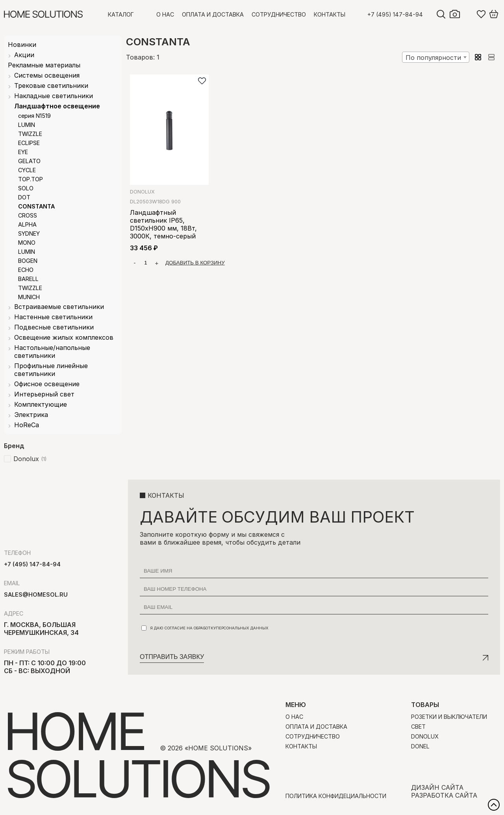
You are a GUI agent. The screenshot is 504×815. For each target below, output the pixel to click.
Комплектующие (41, 404)
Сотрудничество (279, 14)
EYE (23, 152)
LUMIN (27, 125)
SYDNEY (29, 234)
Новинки (22, 45)
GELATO (29, 161)
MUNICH (29, 297)
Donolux (142, 192)
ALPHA (27, 224)
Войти (469, 14)
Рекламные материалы (44, 65)
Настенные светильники (53, 317)
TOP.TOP (31, 179)
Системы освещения (47, 75)
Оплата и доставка (213, 14)
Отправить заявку (172, 657)
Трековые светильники (51, 86)
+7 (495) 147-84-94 (395, 14)
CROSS (28, 215)
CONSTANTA (36, 206)
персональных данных (242, 628)
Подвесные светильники (54, 327)
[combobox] (436, 57)
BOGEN (28, 261)
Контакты (330, 14)
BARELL (28, 279)
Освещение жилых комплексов (64, 337)
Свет (418, 727)
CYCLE (27, 170)
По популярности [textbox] (433, 58)
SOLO (26, 188)
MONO (27, 243)
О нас (165, 14)
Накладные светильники (54, 96)
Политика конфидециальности (336, 796)
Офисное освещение (47, 384)
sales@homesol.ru (36, 595)
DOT (24, 197)
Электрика (31, 415)
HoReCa (27, 425)
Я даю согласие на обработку (205, 628)
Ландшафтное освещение (57, 106)
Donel (420, 746)
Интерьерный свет (44, 394)
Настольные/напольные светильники (52, 352)
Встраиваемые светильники (59, 307)
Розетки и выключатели (449, 717)
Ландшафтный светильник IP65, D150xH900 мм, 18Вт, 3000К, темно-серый (163, 224)
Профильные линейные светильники (51, 370)
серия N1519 (34, 116)
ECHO (26, 270)
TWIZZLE (30, 134)
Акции (24, 55)
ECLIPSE (29, 143)
